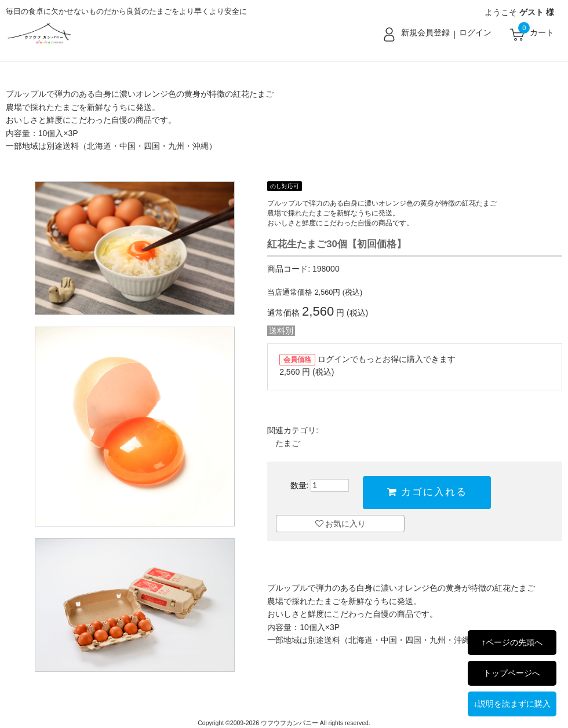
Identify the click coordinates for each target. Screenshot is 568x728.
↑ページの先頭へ (512, 642)
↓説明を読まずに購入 (512, 704)
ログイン (475, 32)
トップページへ (512, 673)
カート (542, 32)
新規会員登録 (425, 32)
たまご (287, 443)
